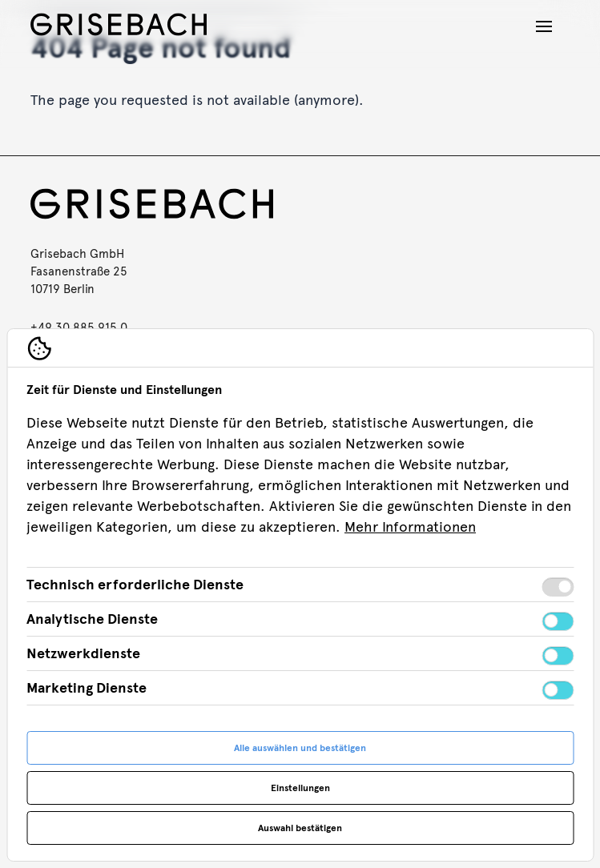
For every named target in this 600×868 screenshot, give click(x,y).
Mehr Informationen (410, 527)
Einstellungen (300, 788)
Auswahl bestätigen (300, 828)
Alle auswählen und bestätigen (300, 748)
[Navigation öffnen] (544, 26)
